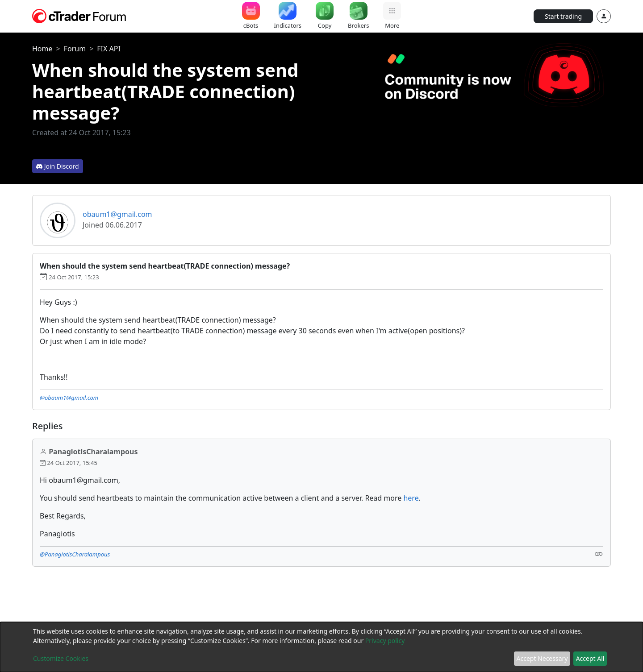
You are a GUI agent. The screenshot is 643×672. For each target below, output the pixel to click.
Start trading (563, 16)
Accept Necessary (542, 658)
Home (42, 49)
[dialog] (321, 647)
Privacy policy (385, 641)
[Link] (599, 554)
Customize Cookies (61, 658)
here (411, 498)
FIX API (109, 49)
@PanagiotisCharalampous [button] (75, 554)
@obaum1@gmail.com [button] (69, 398)
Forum (75, 49)
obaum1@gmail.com (117, 214)
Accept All (590, 658)
